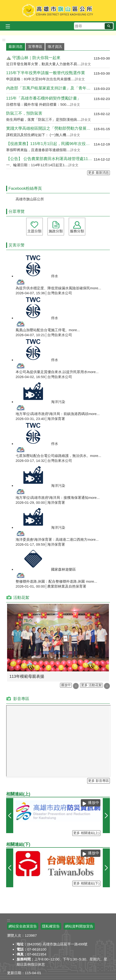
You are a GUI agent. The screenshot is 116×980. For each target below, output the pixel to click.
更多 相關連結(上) (86, 833)
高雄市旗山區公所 (58, 11)
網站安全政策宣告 (23, 926)
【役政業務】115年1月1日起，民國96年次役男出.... (50, 144)
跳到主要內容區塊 (2, 2)
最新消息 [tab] (16, 46)
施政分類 (56, 231)
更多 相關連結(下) (86, 883)
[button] (109, 26)
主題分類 (34, 231)
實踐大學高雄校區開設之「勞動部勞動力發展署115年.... (50, 128)
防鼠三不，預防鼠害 (24, 113)
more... (96, 288)
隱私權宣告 (51, 926)
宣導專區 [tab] (35, 46)
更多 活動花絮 (91, 685)
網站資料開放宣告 (79, 926)
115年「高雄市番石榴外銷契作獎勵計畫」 (44, 98)
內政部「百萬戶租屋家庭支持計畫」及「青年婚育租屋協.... (50, 88)
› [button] (107, 686)
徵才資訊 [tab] (55, 46)
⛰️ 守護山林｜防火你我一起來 (33, 58)
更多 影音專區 (99, 781)
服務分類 (77, 231)
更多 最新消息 (99, 173)
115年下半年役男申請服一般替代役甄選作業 (46, 73)
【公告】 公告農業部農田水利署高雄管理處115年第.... (50, 159)
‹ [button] (76, 686)
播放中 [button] (66, 685)
